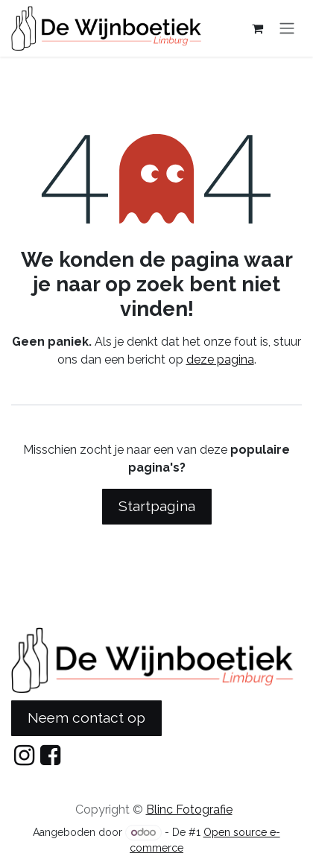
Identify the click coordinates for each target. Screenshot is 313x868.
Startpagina (157, 506)
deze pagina (220, 359)
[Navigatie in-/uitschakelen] (287, 29)
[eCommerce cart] (257, 28)
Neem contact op (86, 717)
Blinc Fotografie (189, 810)
